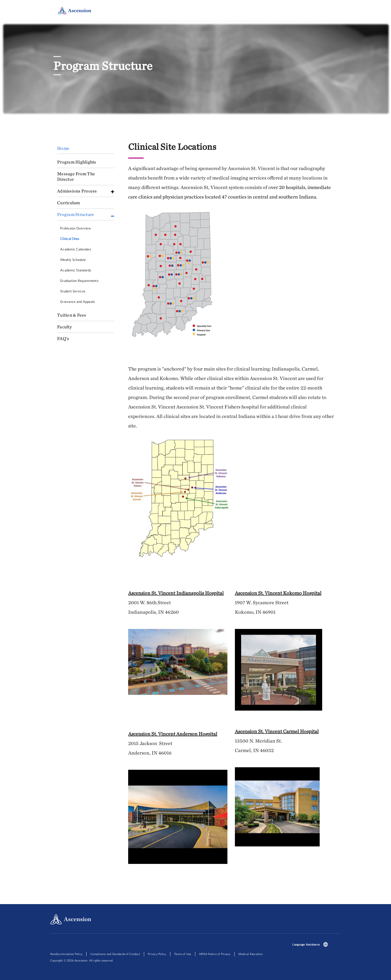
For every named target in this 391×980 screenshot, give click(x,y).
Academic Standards (76, 270)
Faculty (64, 327)
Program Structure (76, 214)
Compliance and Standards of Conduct (115, 954)
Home (63, 148)
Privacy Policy (157, 954)
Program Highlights (77, 162)
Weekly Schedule (73, 260)
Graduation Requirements (79, 281)
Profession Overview (76, 228)
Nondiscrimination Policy (66, 954)
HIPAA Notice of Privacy (215, 954)
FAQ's (63, 338)
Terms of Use (183, 954)
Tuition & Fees (72, 315)
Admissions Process (77, 191)
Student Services (73, 291)
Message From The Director (76, 176)
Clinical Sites (70, 239)
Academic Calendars (76, 249)
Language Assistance (306, 944)
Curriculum (69, 203)
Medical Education (250, 954)
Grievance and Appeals (77, 302)
